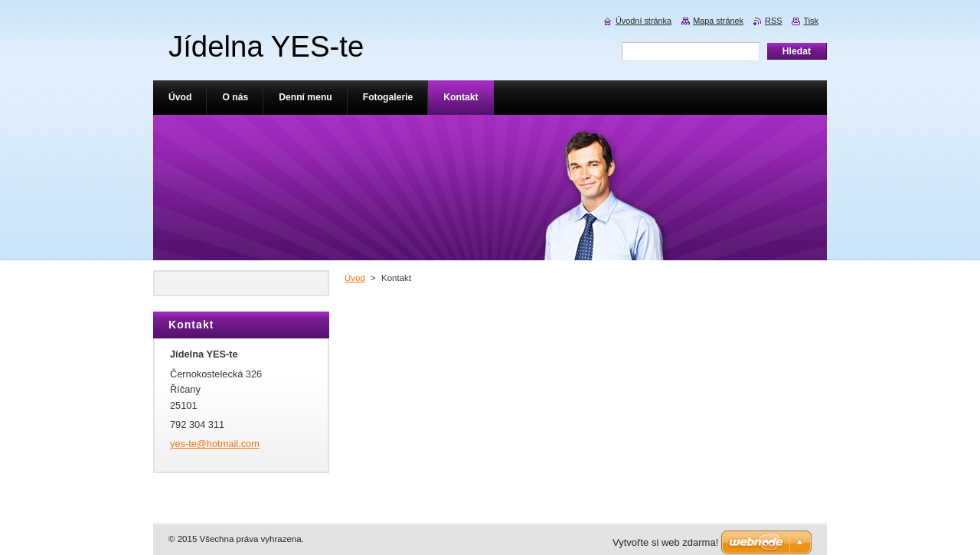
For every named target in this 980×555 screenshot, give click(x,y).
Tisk (811, 21)
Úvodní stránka (644, 21)
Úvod (355, 278)
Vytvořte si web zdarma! (665, 542)
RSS (773, 21)
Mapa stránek (718, 21)
